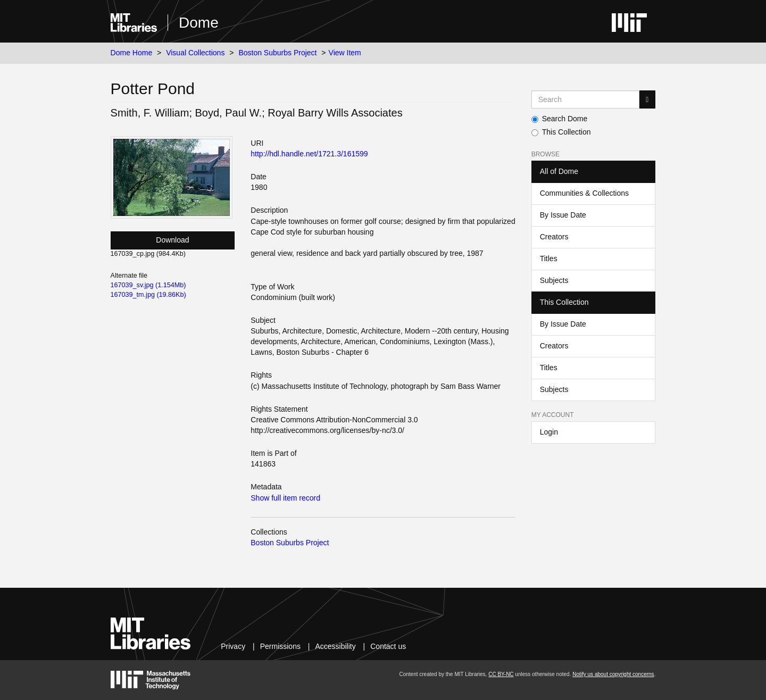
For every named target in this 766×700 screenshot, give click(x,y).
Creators (554, 237)
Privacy (233, 646)
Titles (549, 259)
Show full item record (285, 498)
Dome (199, 23)
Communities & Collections (584, 193)
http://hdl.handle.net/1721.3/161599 (309, 154)
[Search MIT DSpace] (586, 99)
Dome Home (132, 53)
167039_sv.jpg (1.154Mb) (148, 285)
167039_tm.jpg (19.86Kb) (148, 295)
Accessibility (335, 646)
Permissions (280, 646)
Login (549, 432)
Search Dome (560, 119)
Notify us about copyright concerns (613, 674)
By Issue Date (563, 215)
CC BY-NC (501, 674)
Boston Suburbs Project (277, 53)
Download (172, 240)
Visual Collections (195, 53)
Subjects (554, 280)
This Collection (561, 132)
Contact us (388, 646)
